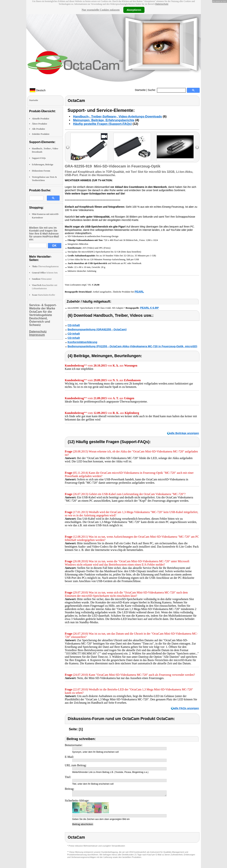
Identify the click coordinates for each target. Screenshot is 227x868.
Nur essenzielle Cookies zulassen (101, 10)
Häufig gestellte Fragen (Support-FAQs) (102, 124)
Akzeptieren (134, 10)
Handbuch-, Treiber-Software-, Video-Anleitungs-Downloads (118, 117)
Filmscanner (42, 279)
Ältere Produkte (40, 124)
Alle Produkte (39, 129)
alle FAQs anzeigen (186, 708)
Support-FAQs (39, 158)
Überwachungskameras (45, 266)
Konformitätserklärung (83, 342)
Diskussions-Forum (41, 171)
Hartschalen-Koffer (44, 295)
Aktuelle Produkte (41, 119)
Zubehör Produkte (41, 134)
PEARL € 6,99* (149, 308)
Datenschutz (162, 4)
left (68, 147)
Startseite (140, 90)
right (197, 147)
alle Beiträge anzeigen (185, 433)
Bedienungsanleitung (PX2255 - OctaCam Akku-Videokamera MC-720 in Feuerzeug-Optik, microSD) (132, 346)
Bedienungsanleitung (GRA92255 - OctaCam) (97, 329)
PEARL (139, 292)
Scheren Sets (45, 273)
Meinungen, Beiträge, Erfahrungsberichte (104, 120)
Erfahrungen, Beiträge (43, 165)
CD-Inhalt (74, 325)
